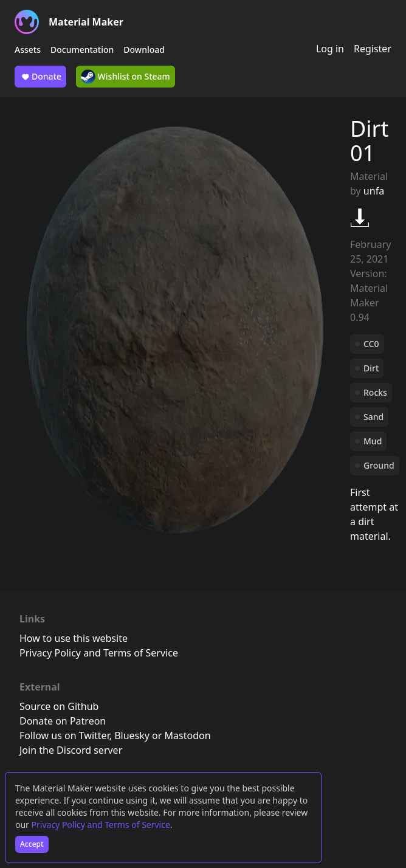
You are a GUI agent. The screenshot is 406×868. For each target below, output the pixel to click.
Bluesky (132, 735)
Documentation (82, 50)
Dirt (371, 368)
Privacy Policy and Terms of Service (101, 825)
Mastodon (188, 735)
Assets (28, 50)
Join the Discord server (71, 750)
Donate (40, 77)
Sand (373, 417)
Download (144, 50)
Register (373, 49)
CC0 (371, 344)
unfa (374, 191)
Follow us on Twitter (64, 735)
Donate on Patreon (63, 721)
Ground (379, 465)
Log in (330, 49)
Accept (32, 844)
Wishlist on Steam (126, 77)
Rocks (375, 392)
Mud (373, 441)
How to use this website (74, 638)
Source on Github (59, 706)
